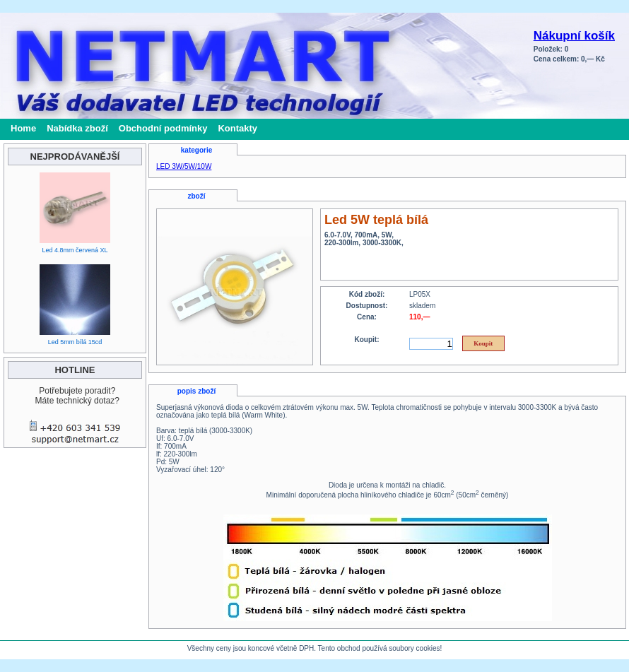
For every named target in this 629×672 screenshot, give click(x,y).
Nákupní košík (574, 36)
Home (23, 128)
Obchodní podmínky (163, 128)
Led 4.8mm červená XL (75, 250)
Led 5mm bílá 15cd (75, 342)
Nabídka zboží (77, 128)
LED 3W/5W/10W (184, 166)
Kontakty (237, 128)
